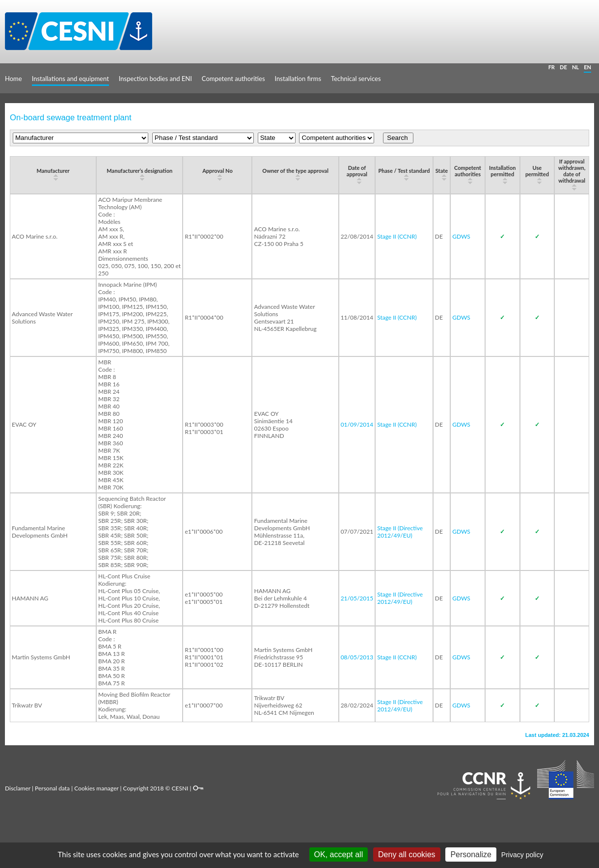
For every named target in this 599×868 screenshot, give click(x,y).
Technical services (356, 79)
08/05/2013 (357, 657)
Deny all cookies (407, 854)
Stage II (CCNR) (397, 236)
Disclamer (18, 788)
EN (587, 67)
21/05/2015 (357, 598)
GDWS (461, 236)
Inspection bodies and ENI (155, 79)
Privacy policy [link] (522, 855)
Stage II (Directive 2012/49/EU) (400, 532)
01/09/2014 (357, 424)
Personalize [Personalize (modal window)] (471, 854)
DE (563, 67)
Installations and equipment (70, 79)
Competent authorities (233, 79)
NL (575, 67)
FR (552, 67)
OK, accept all (339, 854)
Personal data (52, 788)
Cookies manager (96, 788)
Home (14, 79)
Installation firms (298, 79)
